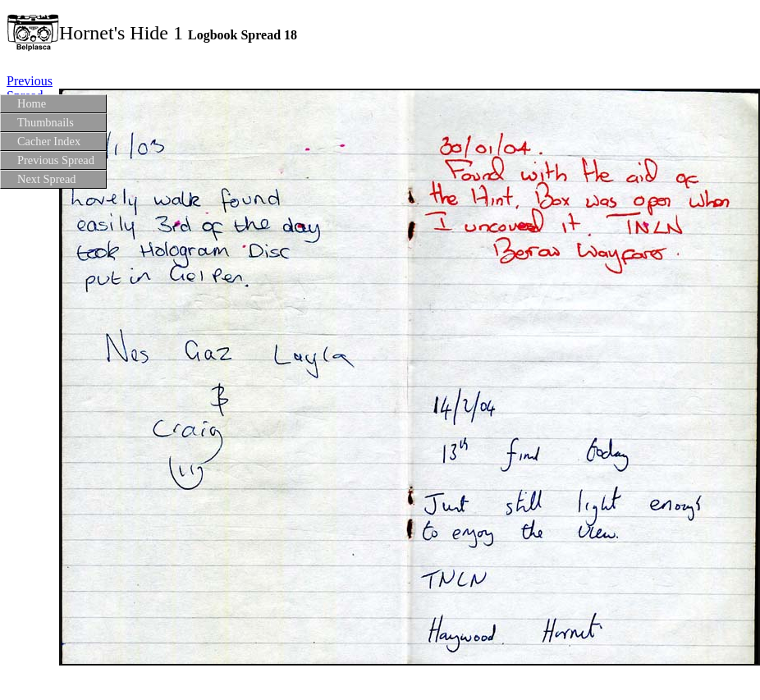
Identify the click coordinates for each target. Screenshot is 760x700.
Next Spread (47, 179)
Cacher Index (49, 141)
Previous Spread (56, 160)
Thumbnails (46, 122)
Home (32, 103)
